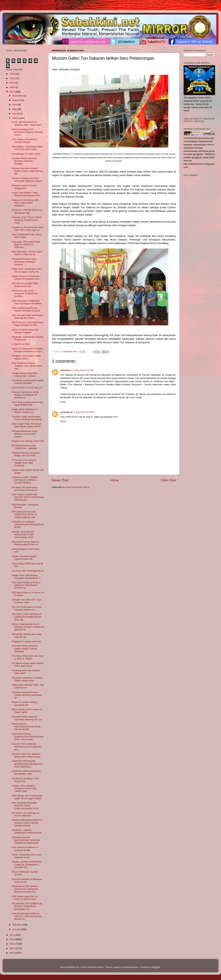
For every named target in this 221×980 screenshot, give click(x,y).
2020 (12, 74)
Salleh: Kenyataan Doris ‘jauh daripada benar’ (27, 856)
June (15, 105)
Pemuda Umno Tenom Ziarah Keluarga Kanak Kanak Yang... (27, 220)
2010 (12, 953)
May (15, 109)
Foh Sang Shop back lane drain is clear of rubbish (28, 657)
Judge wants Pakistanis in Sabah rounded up (25, 411)
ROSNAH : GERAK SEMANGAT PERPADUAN (27, 831)
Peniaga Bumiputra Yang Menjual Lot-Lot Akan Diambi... (24, 434)
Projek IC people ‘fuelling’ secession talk (25, 703)
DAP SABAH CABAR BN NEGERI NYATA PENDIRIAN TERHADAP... (28, 497)
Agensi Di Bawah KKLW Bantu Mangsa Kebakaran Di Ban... (28, 350)
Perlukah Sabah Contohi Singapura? (24, 187)
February (17, 925)
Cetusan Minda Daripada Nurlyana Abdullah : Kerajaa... (24, 161)
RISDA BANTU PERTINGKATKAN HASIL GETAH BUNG (26, 727)
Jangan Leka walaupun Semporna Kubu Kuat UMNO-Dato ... (24, 788)
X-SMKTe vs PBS (21, 344)
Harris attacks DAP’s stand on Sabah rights (27, 711)
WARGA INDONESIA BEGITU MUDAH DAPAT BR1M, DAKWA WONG (27, 823)
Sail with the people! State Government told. (25, 285)
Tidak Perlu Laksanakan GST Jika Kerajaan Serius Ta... (27, 270)
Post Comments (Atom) (78, 487)
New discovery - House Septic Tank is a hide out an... (27, 253)
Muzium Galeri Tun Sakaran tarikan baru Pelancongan (26, 755)
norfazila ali (66, 412)
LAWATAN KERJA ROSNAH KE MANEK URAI (26, 772)
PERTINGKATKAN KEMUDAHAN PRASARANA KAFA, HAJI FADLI (28, 737)
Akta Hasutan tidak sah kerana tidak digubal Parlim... (27, 317)
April (15, 114)
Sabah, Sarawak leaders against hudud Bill (24, 558)
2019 (12, 78)
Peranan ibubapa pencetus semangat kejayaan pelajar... (28, 180)
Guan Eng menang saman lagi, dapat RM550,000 (28, 404)
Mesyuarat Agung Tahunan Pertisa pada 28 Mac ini (25, 543)
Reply (63, 402)
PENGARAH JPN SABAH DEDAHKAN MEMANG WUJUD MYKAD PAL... (25, 889)
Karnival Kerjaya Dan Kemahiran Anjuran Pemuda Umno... (27, 132)
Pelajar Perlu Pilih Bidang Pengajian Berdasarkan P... (27, 577)
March (16, 118)
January (17, 929)
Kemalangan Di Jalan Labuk (26, 154)
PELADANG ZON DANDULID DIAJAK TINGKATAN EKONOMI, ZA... (27, 906)
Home (115, 480)
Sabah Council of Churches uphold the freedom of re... (26, 278)
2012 (12, 944)
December (18, 96)
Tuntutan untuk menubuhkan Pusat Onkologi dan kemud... (28, 418)
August (16, 100)
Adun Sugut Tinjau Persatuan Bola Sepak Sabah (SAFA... (27, 425)
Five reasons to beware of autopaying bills (25, 849)
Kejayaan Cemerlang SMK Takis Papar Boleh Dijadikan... (25, 203)
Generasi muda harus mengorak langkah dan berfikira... (25, 293)
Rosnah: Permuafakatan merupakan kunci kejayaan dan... (27, 747)
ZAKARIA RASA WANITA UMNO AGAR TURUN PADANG (25, 649)
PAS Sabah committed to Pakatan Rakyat (24, 141)
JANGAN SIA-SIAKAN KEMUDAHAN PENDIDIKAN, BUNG (28, 525)
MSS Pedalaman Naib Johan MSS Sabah (26, 236)
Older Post (168, 480)
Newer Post (60, 480)
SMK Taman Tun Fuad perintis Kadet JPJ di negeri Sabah (27, 797)
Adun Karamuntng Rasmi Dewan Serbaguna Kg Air (26, 309)
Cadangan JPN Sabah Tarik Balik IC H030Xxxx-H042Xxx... (26, 244)
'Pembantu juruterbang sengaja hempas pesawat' (28, 382)
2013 (12, 939)
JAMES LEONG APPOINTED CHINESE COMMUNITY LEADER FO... (27, 865)
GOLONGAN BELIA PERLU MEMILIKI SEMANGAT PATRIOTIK (26, 585)
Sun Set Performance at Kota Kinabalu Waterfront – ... (27, 608)
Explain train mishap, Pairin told (28, 441)
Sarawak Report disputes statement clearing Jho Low (27, 718)
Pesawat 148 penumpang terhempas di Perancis (25, 489)
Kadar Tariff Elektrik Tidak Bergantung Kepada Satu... (27, 194)
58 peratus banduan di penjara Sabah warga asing (27, 679)
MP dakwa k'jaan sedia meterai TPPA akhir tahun (28, 665)
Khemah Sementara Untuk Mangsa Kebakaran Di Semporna (25, 395)
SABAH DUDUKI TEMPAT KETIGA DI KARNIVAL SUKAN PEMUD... (25, 480)
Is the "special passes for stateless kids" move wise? (27, 123)
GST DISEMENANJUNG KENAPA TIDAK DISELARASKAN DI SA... (26, 806)
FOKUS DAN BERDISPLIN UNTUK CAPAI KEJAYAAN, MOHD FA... (27, 916)
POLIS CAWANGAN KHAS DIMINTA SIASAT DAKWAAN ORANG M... (28, 627)
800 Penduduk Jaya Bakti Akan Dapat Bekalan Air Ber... (28, 324)
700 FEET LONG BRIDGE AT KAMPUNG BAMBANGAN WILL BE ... (27, 617)
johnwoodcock (131, 967)
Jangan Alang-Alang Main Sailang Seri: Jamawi (25, 375)
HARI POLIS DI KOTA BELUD (27, 388)
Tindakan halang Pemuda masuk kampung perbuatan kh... (27, 695)
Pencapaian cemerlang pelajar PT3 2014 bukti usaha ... (27, 148)
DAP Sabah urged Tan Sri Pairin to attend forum (25, 898)
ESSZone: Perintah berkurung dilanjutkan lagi (27, 211)
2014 (12, 935)
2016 (12, 87)
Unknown (65, 370)
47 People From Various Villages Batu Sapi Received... (24, 463)
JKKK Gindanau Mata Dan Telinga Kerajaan (25, 331)
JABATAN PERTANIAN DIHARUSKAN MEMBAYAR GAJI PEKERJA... (27, 764)
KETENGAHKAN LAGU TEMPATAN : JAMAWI (24, 447)
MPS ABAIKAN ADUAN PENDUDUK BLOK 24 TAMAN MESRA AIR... (24, 514)
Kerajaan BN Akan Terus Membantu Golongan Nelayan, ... (24, 262)
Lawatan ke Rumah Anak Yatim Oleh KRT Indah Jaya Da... (28, 229)
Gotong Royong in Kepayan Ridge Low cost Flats (26, 454)
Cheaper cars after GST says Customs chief (27, 601)
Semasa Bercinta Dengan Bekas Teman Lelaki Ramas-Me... (28, 171)
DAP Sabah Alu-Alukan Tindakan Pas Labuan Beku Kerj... (27, 366)
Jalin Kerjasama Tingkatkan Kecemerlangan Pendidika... (27, 302)
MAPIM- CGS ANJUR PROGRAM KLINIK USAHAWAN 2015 (23, 535)
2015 (12, 92)
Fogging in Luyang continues (26, 641)
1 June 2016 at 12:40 (82, 370)
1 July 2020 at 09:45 (84, 412)
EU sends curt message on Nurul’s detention (26, 814)
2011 (12, 948)
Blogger (156, 967)
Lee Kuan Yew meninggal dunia (28, 571)
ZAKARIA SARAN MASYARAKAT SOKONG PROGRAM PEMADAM (26, 840)
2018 (12, 83)
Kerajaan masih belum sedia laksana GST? (26, 357)
